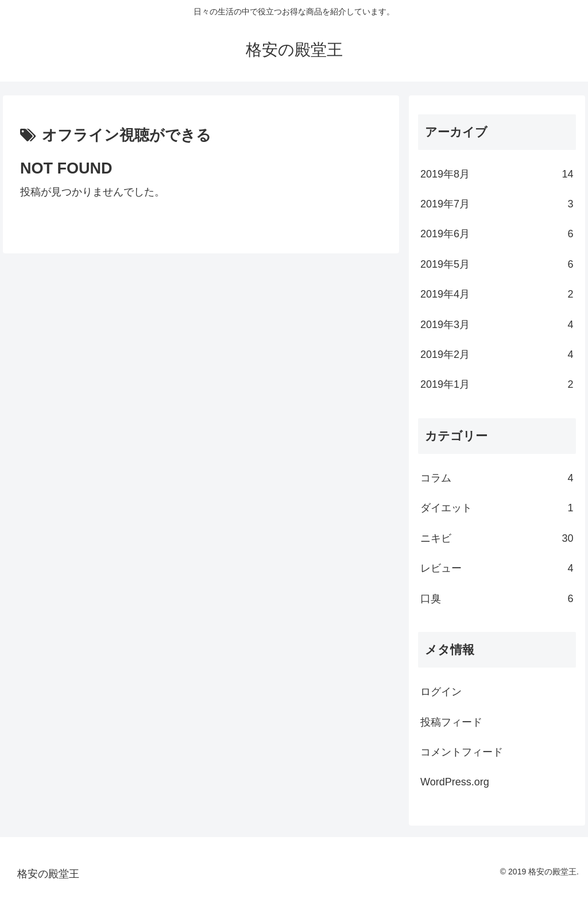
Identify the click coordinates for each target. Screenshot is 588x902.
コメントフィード (462, 752)
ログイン (441, 692)
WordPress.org (455, 782)
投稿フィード (451, 722)
